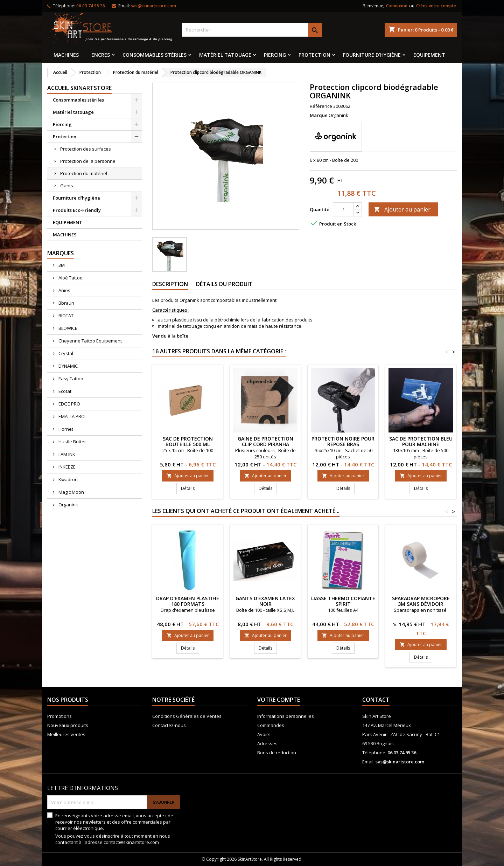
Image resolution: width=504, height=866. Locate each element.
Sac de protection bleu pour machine (421, 441)
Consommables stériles (155, 55)
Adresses (267, 743)
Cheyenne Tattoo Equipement (90, 341)
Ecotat (64, 391)
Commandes (271, 725)
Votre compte (279, 700)
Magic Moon (71, 492)
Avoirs (264, 734)
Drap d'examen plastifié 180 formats (188, 601)
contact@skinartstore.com (131, 842)
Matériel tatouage (225, 55)
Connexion (397, 6)
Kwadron (68, 479)
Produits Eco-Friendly (77, 210)
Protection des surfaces (86, 149)
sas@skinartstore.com (153, 6)
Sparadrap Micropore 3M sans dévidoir (421, 601)
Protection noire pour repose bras (343, 441)
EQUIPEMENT (429, 55)
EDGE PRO (69, 404)
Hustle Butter (72, 442)
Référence (321, 106)
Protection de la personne (88, 161)
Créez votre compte (436, 6)
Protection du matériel (84, 173)
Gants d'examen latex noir (265, 601)
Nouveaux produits (68, 725)
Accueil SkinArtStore (79, 88)
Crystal (65, 353)
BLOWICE (67, 328)
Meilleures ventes (66, 734)
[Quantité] (343, 209)
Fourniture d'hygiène (372, 55)
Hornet (65, 429)
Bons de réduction (277, 753)
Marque (319, 115)
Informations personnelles (286, 716)
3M (61, 265)
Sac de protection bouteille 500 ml (188, 441)
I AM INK (66, 454)
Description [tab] (170, 284)
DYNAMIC (68, 366)
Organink (68, 505)
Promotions (59, 716)
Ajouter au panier (402, 209)
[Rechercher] (252, 30)
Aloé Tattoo (70, 278)
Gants (67, 186)
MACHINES (66, 55)
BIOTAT (65, 316)
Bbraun (66, 303)
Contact (376, 700)
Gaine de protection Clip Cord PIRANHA (265, 441)
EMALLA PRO (71, 416)
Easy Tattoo (70, 379)
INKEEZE (66, 467)
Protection (314, 55)
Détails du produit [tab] (224, 284)
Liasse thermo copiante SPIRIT (343, 601)
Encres (101, 55)
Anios (64, 290)
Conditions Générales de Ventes (187, 716)
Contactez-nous (169, 725)
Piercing (275, 55)
